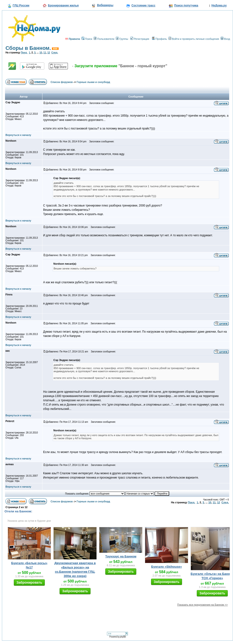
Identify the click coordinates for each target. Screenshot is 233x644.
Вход (225, 39)
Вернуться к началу (18, 135)
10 (41, 53)
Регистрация (140, 39)
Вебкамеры (105, 5)
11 (45, 53)
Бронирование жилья (63, 5)
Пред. (24, 53)
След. (55, 53)
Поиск (87, 39)
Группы (122, 39)
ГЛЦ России (21, 5)
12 (49, 53)
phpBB (123, 637)
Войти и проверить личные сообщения (194, 39)
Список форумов (62, 82)
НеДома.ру (219, 5)
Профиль (160, 39)
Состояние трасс (143, 5)
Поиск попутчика (186, 5)
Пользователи (104, 39)
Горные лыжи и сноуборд (94, 82)
